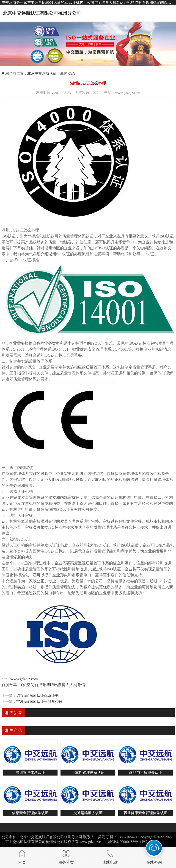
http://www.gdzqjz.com (20, 679)
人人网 (71, 685)
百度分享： (11, 685)
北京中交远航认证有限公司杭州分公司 (42, 13)
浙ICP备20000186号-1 (124, 842)
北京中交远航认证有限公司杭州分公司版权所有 (40, 842)
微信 (81, 685)
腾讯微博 (58, 685)
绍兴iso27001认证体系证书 (37, 696)
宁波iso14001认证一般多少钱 (39, 702)
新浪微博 (42, 685)
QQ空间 (28, 685)
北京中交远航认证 (42, 73)
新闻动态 (68, 73)
